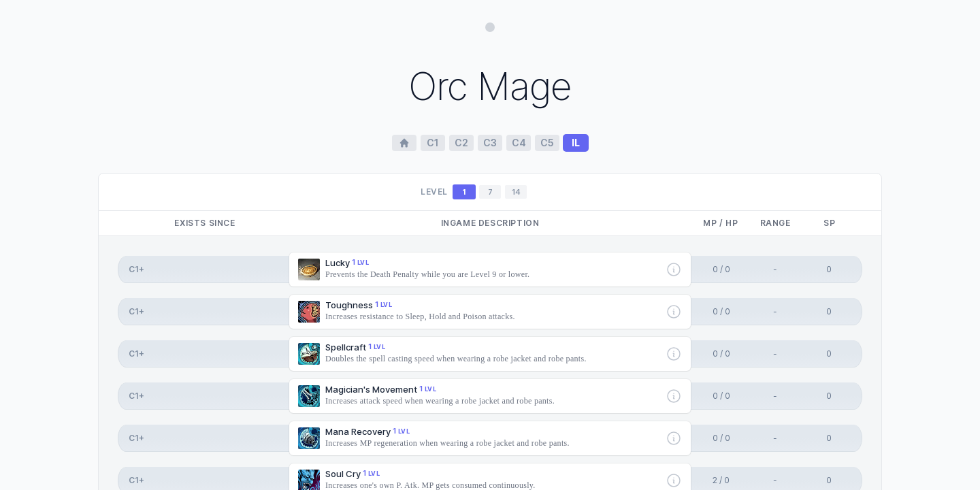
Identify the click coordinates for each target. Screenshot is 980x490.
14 (516, 192)
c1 (433, 143)
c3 (490, 143)
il (576, 143)
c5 (547, 143)
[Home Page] (404, 143)
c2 (461, 143)
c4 (519, 143)
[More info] (674, 269)
